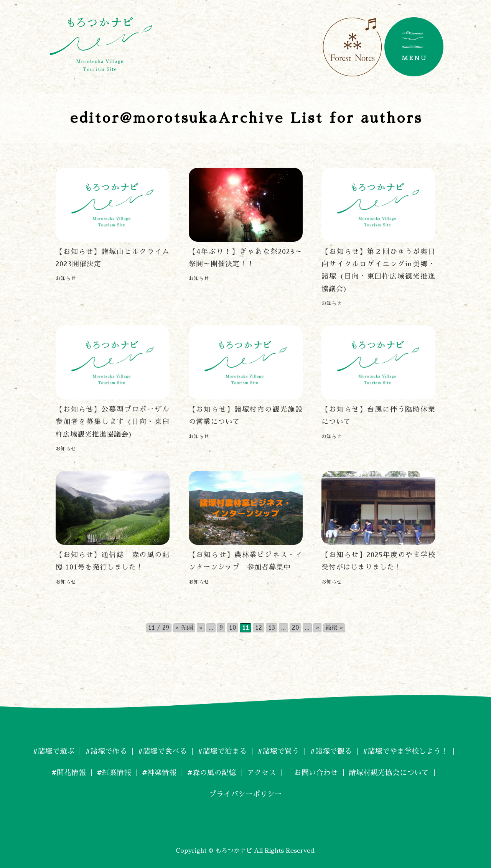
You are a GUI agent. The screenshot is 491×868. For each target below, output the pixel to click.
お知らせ (66, 278)
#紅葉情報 (108, 772)
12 (259, 627)
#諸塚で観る (335, 750)
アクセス (262, 772)
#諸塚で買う (280, 750)
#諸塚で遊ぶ (45, 750)
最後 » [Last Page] (334, 627)
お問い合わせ (315, 772)
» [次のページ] (317, 627)
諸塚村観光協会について (395, 772)
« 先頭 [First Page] (184, 627)
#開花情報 (61, 772)
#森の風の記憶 (210, 772)
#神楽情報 (156, 772)
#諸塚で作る (100, 750)
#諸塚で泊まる (221, 750)
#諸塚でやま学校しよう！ (413, 750)
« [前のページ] (201, 627)
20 (295, 627)
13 (272, 627)
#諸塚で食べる (159, 750)
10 (232, 627)
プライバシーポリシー (245, 793)
